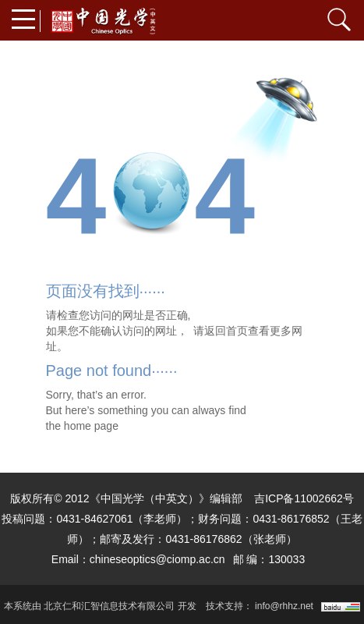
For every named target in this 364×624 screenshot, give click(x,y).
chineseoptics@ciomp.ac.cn (157, 559)
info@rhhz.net (284, 606)
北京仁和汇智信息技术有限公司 (109, 606)
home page (91, 426)
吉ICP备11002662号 (304, 498)
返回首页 (226, 331)
